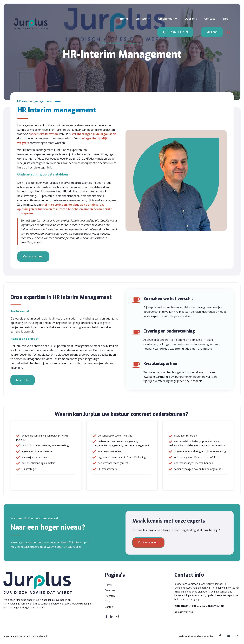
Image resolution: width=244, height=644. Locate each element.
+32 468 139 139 (175, 32)
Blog (226, 19)
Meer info (23, 380)
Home (124, 19)
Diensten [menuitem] (110, 596)
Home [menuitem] (108, 585)
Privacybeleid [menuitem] (40, 636)
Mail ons (212, 32)
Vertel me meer (33, 256)
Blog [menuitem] (107, 601)
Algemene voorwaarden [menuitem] (17, 636)
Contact (210, 19)
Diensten (141, 19)
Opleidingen (166, 19)
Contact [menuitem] (109, 607)
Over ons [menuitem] (110, 590)
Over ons (191, 19)
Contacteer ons (148, 542)
